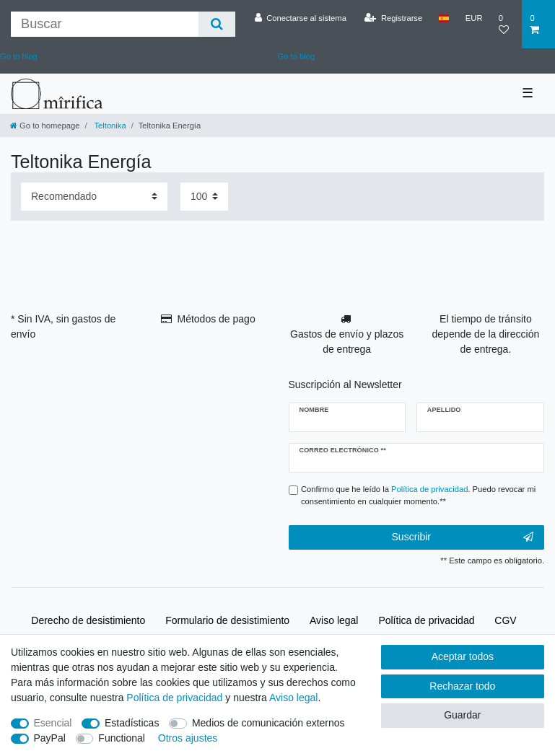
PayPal (50, 738)
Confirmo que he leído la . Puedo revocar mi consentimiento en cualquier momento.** (418, 495)
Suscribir (463, 537)
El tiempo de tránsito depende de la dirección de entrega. (486, 334)
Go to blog (297, 56)
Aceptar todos (463, 656)
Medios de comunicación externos (268, 723)
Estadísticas (132, 723)
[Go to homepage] (45, 126)
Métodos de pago (216, 319)
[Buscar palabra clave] (105, 24)
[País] (443, 18)
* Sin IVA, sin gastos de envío (63, 326)
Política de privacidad (426, 620)
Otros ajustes (188, 738)
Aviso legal (334, 620)
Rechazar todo (462, 686)
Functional (122, 738)
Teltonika (109, 126)
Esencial (53, 723)
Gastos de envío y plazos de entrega (347, 342)
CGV (505, 620)
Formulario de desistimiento (227, 620)
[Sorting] (94, 197)
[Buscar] (217, 24)
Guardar (462, 715)
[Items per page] (204, 197)
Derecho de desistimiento (88, 620)
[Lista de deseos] (507, 24)
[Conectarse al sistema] (300, 18)
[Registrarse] (393, 18)
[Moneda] (474, 18)
